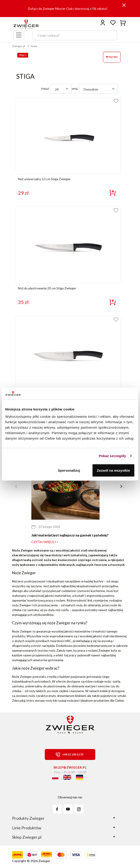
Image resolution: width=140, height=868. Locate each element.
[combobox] (61, 89)
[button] (123, 486)
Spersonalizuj (69, 470)
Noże (34, 46)
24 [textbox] (57, 89)
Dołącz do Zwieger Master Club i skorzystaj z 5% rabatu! (68, 9)
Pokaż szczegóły (112, 456)
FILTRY (112, 57)
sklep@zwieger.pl (70, 767)
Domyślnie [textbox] (91, 89)
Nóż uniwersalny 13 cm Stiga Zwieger (44, 179)
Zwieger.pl (19, 46)
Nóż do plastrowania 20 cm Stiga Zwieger (47, 288)
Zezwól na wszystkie (113, 470)
